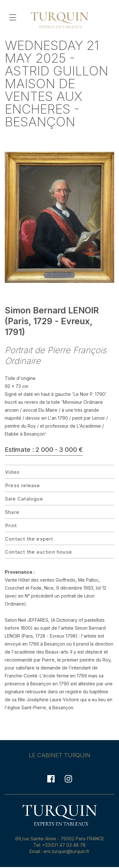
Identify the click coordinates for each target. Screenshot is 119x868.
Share (12, 512)
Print (11, 525)
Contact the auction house (39, 552)
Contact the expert (29, 539)
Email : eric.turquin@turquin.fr (60, 851)
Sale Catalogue (24, 499)
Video (12, 472)
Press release (23, 485)
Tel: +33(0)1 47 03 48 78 (60, 845)
